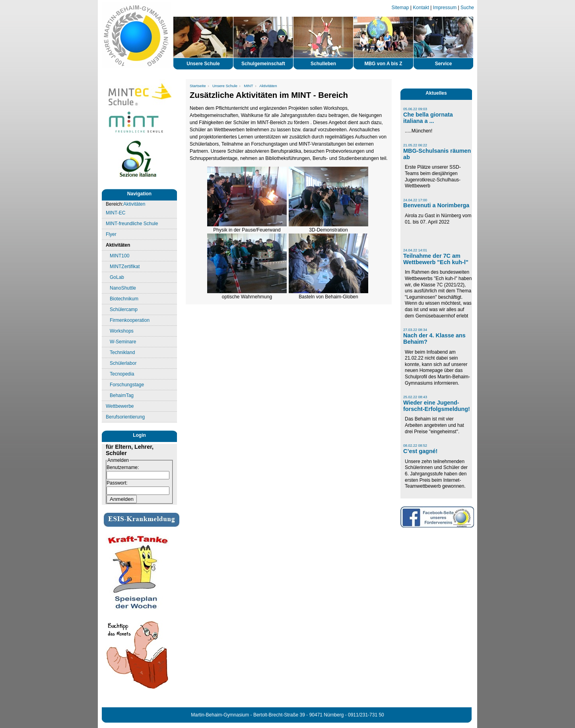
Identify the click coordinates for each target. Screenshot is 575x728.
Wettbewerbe (120, 406)
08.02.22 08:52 (415, 446)
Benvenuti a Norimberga (436, 205)
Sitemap (400, 8)
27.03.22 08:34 (415, 330)
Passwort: (117, 483)
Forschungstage (127, 385)
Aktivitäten (134, 204)
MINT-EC (116, 213)
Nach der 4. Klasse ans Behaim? (434, 339)
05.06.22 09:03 (415, 109)
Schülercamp (124, 309)
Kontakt (421, 8)
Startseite (198, 86)
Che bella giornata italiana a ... (428, 118)
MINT (248, 86)
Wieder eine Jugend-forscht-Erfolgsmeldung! (437, 406)
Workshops (122, 331)
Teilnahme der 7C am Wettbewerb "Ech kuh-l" (436, 259)
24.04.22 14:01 (415, 250)
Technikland (122, 352)
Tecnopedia (122, 374)
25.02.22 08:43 (415, 397)
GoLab (117, 277)
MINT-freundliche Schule (132, 224)
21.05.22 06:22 (415, 145)
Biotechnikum (124, 299)
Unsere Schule (225, 86)
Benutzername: (123, 467)
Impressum (445, 8)
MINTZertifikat (125, 267)
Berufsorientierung (125, 417)
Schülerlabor (123, 363)
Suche (467, 8)
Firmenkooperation (130, 320)
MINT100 (119, 256)
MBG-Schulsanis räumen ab (437, 154)
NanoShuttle (123, 288)
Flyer (111, 234)
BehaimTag (122, 395)
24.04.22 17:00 (415, 200)
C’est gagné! (420, 451)
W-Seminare (123, 342)
